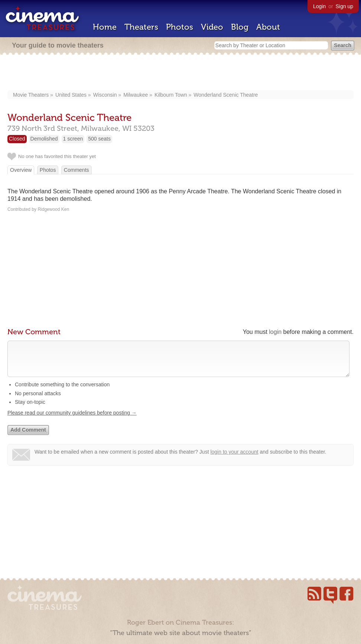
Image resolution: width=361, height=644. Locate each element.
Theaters (141, 27)
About (268, 27)
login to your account (234, 459)
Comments (77, 170)
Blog (240, 27)
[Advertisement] (181, 73)
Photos (180, 27)
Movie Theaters (31, 95)
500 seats (99, 139)
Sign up (344, 6)
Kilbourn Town (171, 95)
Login (319, 6)
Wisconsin (105, 95)
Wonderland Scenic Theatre (226, 95)
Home (105, 27)
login (275, 332)
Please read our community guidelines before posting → (72, 420)
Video (212, 27)
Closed (17, 139)
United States (71, 95)
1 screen (73, 139)
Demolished (44, 139)
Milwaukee (136, 95)
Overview (21, 170)
